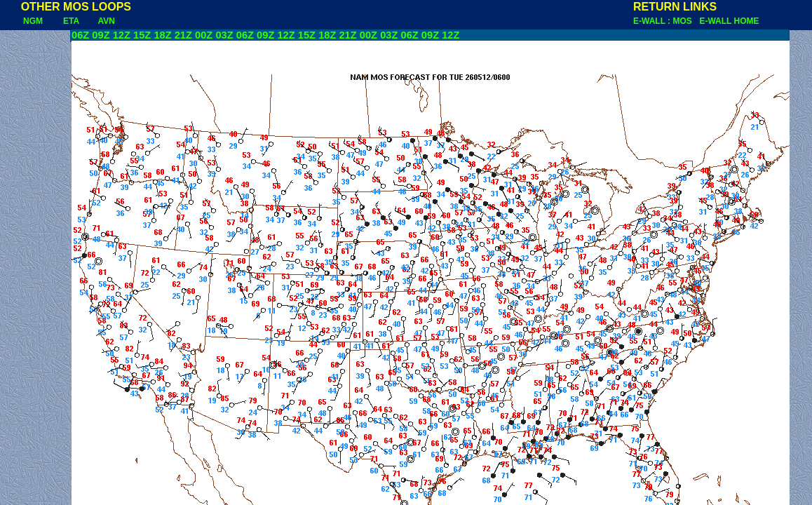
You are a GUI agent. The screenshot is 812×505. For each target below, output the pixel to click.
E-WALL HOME (729, 21)
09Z (101, 35)
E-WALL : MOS (665, 21)
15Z (142, 35)
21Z (183, 35)
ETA (71, 21)
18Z (162, 35)
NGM (22, 21)
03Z (224, 35)
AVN (107, 21)
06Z (80, 35)
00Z (204, 35)
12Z (122, 35)
